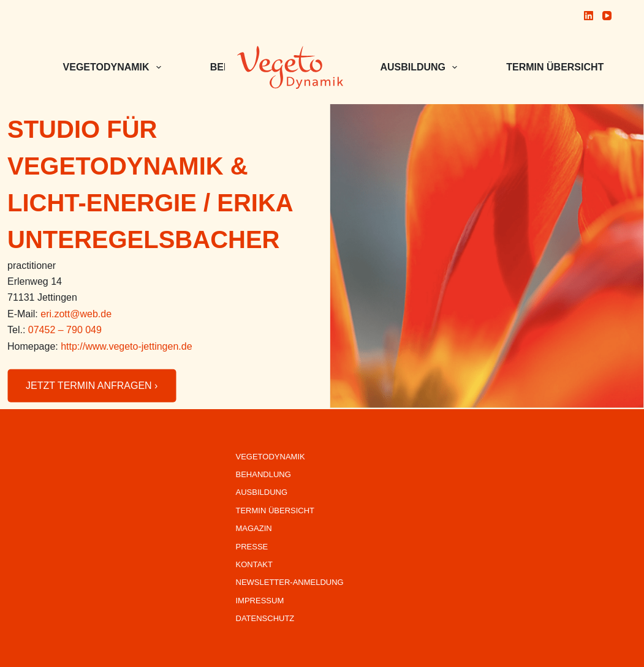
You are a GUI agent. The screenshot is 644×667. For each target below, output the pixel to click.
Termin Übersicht (563, 67)
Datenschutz (265, 618)
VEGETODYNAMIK (115, 67)
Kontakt (254, 564)
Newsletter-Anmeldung (290, 582)
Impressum (260, 601)
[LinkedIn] (589, 16)
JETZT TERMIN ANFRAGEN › (92, 386)
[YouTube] (607, 16)
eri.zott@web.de (76, 314)
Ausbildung (421, 67)
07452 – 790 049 (65, 330)
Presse (252, 547)
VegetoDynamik (271, 457)
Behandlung (263, 474)
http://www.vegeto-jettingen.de (126, 346)
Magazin (254, 528)
